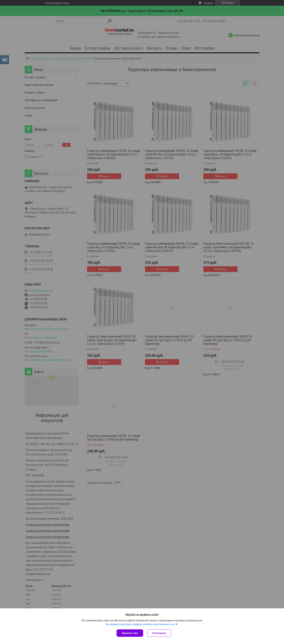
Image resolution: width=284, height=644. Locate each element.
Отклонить (159, 633)
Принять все (130, 633)
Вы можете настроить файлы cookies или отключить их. (141, 624)
